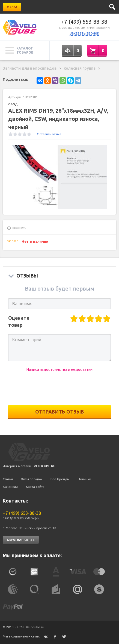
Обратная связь (21, 540)
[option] (59, 177)
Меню (12, 7)
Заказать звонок (84, 33)
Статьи (8, 479)
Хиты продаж (32, 479)
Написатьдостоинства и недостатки (59, 369)
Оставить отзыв (49, 134)
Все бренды (60, 479)
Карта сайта (35, 487)
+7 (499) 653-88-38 (84, 22)
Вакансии (10, 487)
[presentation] (59, 389)
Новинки (84, 479)
